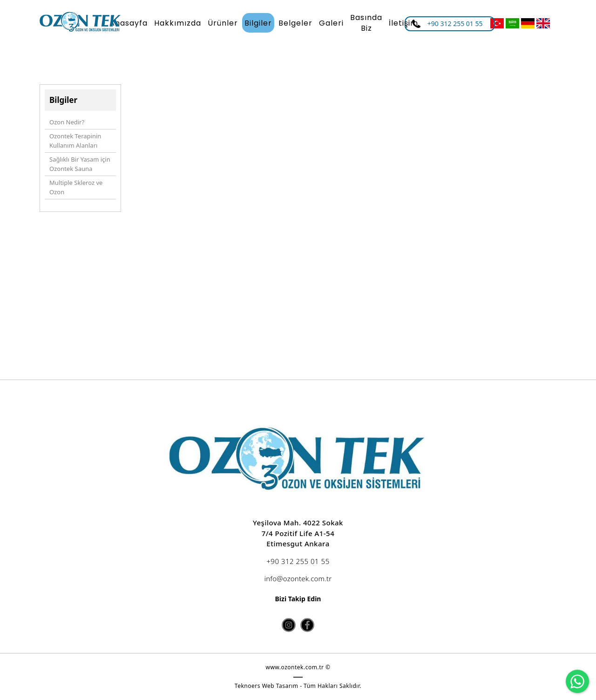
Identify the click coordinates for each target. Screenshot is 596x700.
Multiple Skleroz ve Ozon (76, 187)
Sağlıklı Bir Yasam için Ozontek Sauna (80, 164)
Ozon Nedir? (67, 122)
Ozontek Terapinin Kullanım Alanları (75, 141)
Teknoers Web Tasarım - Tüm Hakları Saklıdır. (298, 686)
